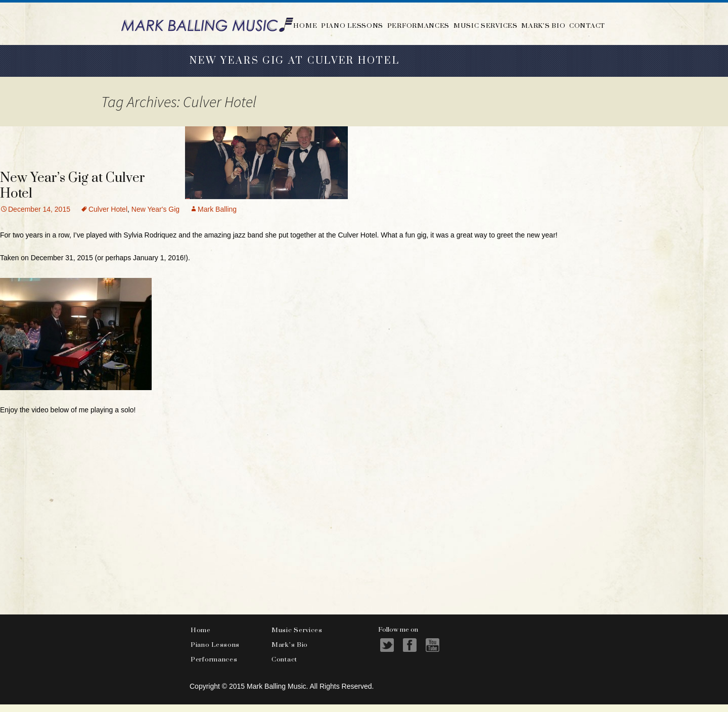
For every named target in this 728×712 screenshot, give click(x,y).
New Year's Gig (155, 209)
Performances (418, 25)
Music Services (486, 25)
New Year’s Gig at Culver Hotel (73, 186)
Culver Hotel (108, 209)
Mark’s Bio (543, 25)
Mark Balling (217, 209)
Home (305, 25)
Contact (587, 25)
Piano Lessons (352, 25)
